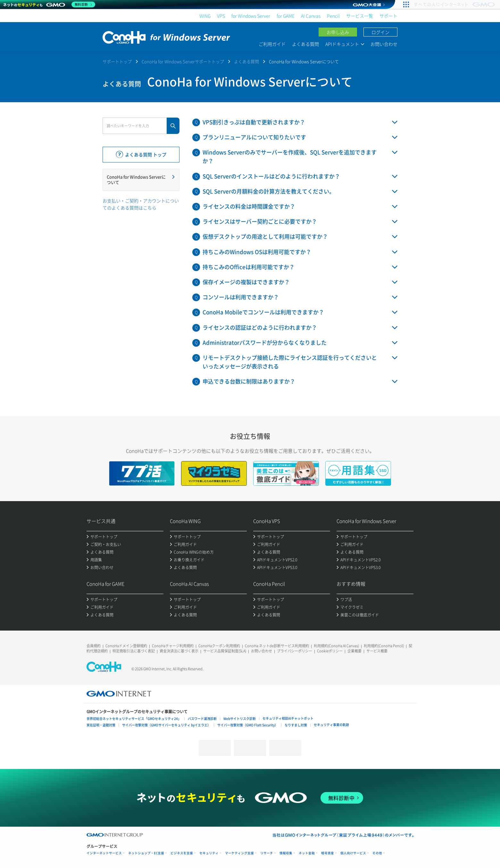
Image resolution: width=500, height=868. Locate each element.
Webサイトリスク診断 (240, 719)
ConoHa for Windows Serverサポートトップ (183, 61)
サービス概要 (377, 651)
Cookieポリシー (330, 651)
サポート (388, 16)
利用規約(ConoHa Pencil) (384, 646)
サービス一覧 (360, 16)
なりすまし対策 (296, 725)
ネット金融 (307, 853)
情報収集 (286, 853)
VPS (221, 16)
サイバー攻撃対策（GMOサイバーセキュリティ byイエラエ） (166, 725)
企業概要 (354, 651)
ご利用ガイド (272, 44)
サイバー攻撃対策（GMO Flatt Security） (248, 725)
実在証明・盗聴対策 (101, 725)
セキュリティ (209, 853)
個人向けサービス (353, 853)
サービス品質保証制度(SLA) (225, 651)
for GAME (286, 16)
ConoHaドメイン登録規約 (126, 646)
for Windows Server (251, 16)
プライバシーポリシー (295, 651)
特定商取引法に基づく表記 (134, 651)
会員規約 (94, 646)
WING (205, 16)
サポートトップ (117, 61)
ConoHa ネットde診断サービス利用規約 (277, 646)
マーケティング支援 (239, 853)
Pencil (333, 16)
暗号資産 (328, 853)
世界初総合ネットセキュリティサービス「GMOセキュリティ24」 (134, 719)
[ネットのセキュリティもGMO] (49, 4)
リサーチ (267, 853)
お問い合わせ (384, 44)
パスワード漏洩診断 (202, 719)
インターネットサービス (104, 853)
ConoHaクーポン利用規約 (219, 646)
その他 (377, 853)
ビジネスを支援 (182, 853)
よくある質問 (305, 44)
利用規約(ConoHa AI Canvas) (336, 646)
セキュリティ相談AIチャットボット (288, 718)
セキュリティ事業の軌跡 (331, 725)
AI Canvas (311, 16)
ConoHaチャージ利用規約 (173, 646)
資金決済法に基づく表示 (179, 651)
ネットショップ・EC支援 (146, 853)
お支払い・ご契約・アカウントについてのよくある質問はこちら (141, 204)
